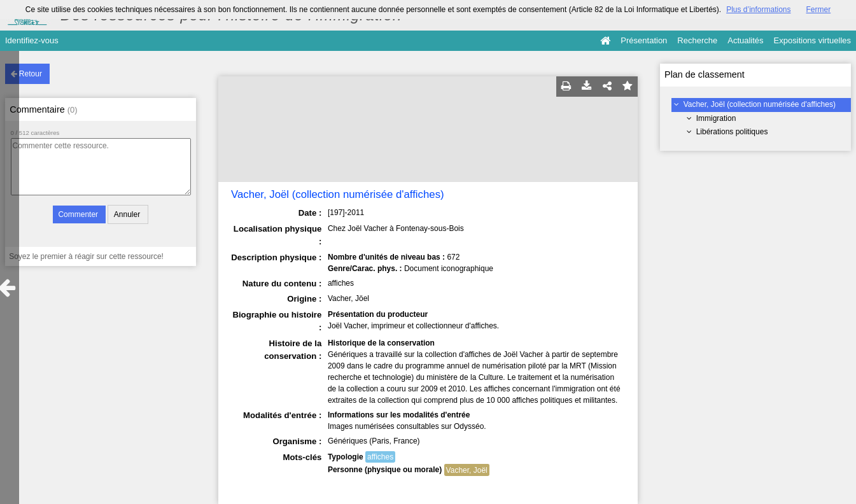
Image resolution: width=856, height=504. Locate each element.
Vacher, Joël (467, 470)
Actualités (745, 40)
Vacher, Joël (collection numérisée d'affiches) (760, 104)
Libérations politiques (732, 132)
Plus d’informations (758, 10)
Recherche (697, 40)
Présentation (644, 40)
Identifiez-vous (32, 40)
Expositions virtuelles (812, 40)
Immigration (716, 118)
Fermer (819, 10)
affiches (380, 457)
